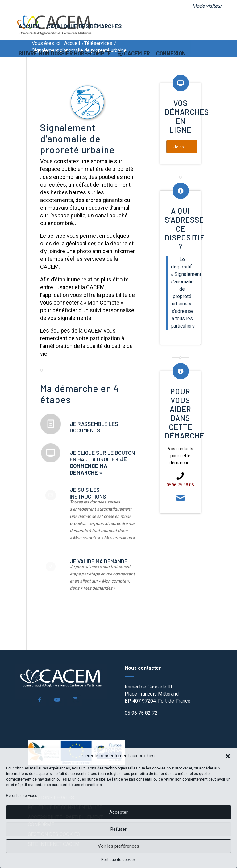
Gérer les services (22, 796)
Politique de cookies (118, 860)
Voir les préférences (118, 846)
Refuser (118, 829)
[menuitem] (205, 6)
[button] (228, 756)
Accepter (118, 812)
